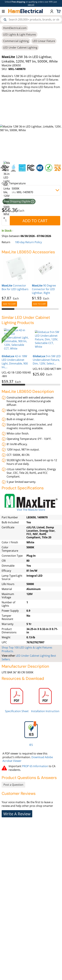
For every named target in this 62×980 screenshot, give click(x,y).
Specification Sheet (17, 711)
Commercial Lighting (16, 41)
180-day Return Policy (28, 242)
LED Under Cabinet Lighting (20, 47)
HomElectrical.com (15, 28)
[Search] (5, 20)
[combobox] (31, 20)
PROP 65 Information (35, 766)
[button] (5, 11)
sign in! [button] (31, 5)
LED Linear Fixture (44, 41)
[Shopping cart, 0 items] (59, 11)
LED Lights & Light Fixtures (20, 34)
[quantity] (6, 221)
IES (31, 745)
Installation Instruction (45, 711)
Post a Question (13, 785)
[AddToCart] (35, 221)
